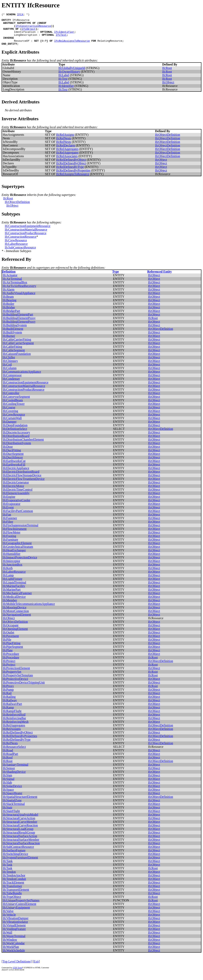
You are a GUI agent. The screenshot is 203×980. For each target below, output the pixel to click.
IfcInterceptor (11, 567)
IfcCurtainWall (12, 424)
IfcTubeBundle (12, 899)
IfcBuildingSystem (15, 331)
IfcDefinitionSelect (15, 435)
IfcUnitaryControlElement (20, 910)
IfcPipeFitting (12, 649)
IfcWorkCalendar (14, 949)
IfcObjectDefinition (168, 141)
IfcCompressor (12, 381)
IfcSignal (9, 785)
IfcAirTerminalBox (15, 288)
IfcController (11, 399)
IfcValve (8, 917)
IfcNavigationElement (17, 620)
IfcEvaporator (12, 510)
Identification (25, 35)
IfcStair (8, 813)
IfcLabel (64, 81)
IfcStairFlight (11, 817)
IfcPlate (8, 656)
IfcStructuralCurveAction (19, 824)
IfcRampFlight (12, 717)
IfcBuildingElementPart (18, 320)
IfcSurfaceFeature (14, 856)
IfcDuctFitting (12, 456)
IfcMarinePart (12, 595)
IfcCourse (9, 413)
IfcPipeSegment (13, 653)
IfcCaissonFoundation (17, 360)
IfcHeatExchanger (14, 556)
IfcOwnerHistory (69, 77)
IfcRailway (10, 706)
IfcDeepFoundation (15, 431)
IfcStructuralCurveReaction (20, 831)
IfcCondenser (11, 385)
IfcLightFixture (13, 585)
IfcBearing (10, 306)
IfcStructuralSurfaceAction (20, 842)
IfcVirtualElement (14, 931)
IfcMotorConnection (16, 617)
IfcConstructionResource (33, 28)
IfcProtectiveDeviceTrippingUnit (24, 688)
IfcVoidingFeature (14, 935)
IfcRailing (9, 703)
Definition (9, 278)
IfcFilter (8, 528)
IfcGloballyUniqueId (72, 74)
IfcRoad (8, 756)
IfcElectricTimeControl (18, 495)
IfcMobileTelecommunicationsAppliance (29, 610)
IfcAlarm (9, 295)
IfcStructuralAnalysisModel (21, 821)
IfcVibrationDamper (16, 924)
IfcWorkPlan (11, 953)
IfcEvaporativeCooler (17, 506)
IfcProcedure (11, 660)
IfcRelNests (64, 144)
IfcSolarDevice (12, 792)
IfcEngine (9, 503)
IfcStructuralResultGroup (19, 838)
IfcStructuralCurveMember (20, 828)
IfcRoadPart (10, 760)
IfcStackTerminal (14, 810)
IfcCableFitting (12, 353)
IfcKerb (8, 574)
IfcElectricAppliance (16, 474)
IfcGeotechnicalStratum (18, 553)
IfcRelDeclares (66, 151)
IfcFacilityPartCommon (18, 517)
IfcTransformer (12, 892)
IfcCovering (10, 417)
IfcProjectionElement (16, 674)
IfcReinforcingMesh (16, 728)
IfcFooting (10, 542)
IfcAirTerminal (12, 285)
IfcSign (7, 781)
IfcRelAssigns (65, 141)
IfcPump (8, 696)
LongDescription (25, 39)
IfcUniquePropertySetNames (21, 906)
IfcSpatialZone (12, 806)
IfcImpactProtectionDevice (20, 563)
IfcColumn (10, 374)
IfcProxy (8, 692)
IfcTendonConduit (14, 885)
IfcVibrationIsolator (15, 928)
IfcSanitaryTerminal (16, 771)
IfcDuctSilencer (13, 463)
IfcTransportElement (16, 896)
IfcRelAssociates (67, 162)
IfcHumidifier (12, 560)
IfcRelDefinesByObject (71, 166)
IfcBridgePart (11, 317)
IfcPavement (11, 642)
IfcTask (8, 871)
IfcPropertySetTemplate (18, 681)
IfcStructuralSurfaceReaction (21, 849)
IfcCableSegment (14, 356)
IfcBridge (9, 313)
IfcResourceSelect (14, 753)
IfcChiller (9, 363)
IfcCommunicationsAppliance (22, 378)
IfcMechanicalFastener (17, 599)
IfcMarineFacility (14, 592)
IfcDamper (10, 428)
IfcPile (7, 645)
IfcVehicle (9, 921)
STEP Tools (17, 974)
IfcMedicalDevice (14, 603)
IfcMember (10, 606)
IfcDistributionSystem (17, 449)
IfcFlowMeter (12, 538)
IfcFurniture (10, 545)
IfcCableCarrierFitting (17, 345)
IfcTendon (9, 878)
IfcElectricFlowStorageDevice (22, 481)
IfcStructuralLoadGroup (18, 835)
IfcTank (8, 867)
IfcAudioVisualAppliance (19, 299)
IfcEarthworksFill (14, 470)
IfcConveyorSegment (16, 403)
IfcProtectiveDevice (15, 685)
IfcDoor (8, 453)
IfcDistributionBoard (16, 442)
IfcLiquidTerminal (14, 588)
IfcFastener (10, 524)
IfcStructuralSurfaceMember (21, 846)
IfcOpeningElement (15, 635)
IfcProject (9, 667)
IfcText (61, 39)
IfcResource (21, 21)
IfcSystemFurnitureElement (20, 863)
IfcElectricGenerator (16, 488)
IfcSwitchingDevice (15, 860)
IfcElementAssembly (16, 499)
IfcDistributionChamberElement (23, 445)
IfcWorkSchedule (14, 956)
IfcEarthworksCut (14, 467)
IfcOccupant (11, 631)
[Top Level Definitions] (17, 967)
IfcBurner (9, 342)
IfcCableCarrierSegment (18, 349)
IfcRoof (8, 763)
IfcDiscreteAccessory (16, 438)
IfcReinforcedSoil (14, 721)
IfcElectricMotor (13, 492)
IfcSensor (9, 774)
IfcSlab (7, 788)
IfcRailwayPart (12, 710)
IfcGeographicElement (17, 549)
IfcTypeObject (12, 903)
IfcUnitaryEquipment (16, 913)
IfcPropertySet (12, 678)
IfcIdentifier (64, 35)
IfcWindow (10, 946)
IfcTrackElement (13, 888)
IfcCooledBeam (13, 406)
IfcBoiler (9, 310)
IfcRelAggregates (67, 155)
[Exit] (36, 967)
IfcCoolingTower (14, 410)
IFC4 (20, 15)
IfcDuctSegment (13, 460)
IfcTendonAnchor (14, 881)
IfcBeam (8, 303)
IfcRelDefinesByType (70, 173)
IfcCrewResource (16, 246)
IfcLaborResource (16, 250)
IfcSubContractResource (20, 253)
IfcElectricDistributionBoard (21, 478)
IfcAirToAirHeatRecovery (20, 292)
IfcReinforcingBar (14, 724)
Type (115, 278)
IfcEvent (8, 513)
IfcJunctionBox (13, 570)
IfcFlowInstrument (15, 535)
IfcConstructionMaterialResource (26, 235)
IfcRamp (8, 713)
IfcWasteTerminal (14, 942)
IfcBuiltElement (13, 335)
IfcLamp (8, 581)
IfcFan (7, 520)
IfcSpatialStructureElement (20, 803)
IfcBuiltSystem (12, 338)
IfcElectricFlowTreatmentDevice (24, 485)
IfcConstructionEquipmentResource (28, 232)
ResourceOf (22, 46)
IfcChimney (10, 367)
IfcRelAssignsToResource (72, 46)
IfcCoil (7, 370)
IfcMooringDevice (15, 613)
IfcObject (29, 32)
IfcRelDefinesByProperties (73, 176)
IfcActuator (10, 281)
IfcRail (7, 699)
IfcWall (8, 938)
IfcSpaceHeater (13, 799)
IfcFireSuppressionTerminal (21, 531)
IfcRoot (167, 74)
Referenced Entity (160, 278)
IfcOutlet (9, 638)
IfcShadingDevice (14, 778)
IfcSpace (8, 796)
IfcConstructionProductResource (26, 239)
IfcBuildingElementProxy (19, 324)
